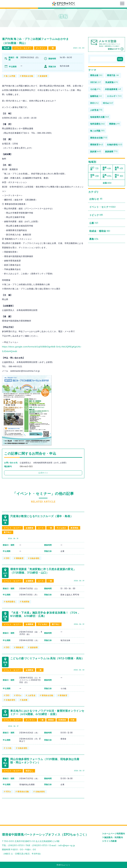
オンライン (41, 48)
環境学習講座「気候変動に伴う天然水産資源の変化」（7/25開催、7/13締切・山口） (43, 571)
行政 (73, 720)
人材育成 (31, 695)
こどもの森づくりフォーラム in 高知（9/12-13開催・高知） (47, 658)
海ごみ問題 (10, 76)
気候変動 (25, 602)
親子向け (8, 532)
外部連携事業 (113, 89)
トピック (96, 215)
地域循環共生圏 (99, 117)
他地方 (95, 176)
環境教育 (20, 558)
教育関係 (74, 528)
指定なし (29, 771)
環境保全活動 (27, 76)
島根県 (107, 168)
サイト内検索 (110, 841)
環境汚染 (113, 75)
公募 (94, 223)
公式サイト (43, 473)
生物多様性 (35, 558)
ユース (41, 528)
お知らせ (96, 199)
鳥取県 (119, 168)
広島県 (107, 176)
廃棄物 (114, 124)
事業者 (51, 720)
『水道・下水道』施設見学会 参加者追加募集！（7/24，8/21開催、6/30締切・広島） (45, 614)
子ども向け (61, 528)
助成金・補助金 (100, 231)
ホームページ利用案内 (115, 834)
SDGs (19, 695)
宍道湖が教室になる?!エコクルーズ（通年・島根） (42, 516)
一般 (52, 48)
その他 (9, 748)
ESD (8, 558)
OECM (95, 82)
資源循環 (43, 76)
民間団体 (62, 720)
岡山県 (7, 48)
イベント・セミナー (23, 48)
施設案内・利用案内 (114, 837)
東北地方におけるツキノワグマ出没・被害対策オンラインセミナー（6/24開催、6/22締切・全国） (47, 712)
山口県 (94, 168)
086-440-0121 (26, 467)
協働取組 (96, 96)
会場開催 (29, 528)
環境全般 (96, 75)
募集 (94, 239)
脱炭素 (25, 700)
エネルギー (114, 96)
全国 (107, 183)
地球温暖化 (10, 602)
